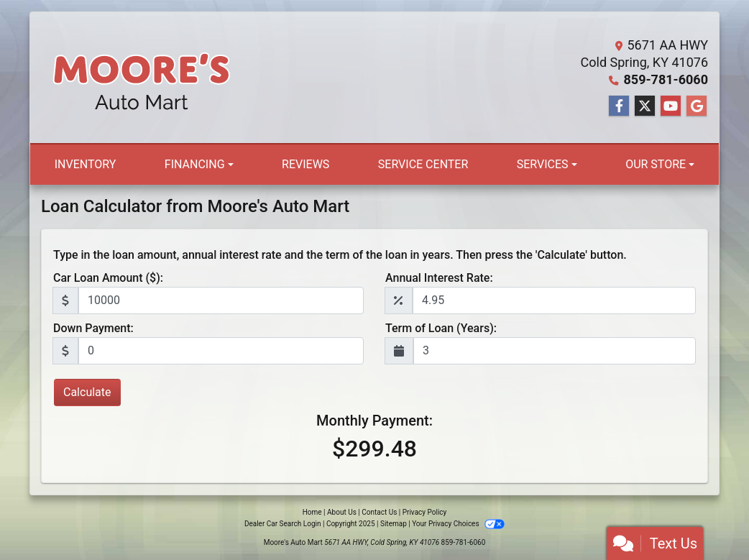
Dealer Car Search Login (283, 524)
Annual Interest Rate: (439, 278)
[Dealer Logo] (142, 78)
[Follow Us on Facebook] (619, 106)
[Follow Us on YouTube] (671, 106)
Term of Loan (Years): (441, 328)
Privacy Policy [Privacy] (425, 512)
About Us (342, 512)
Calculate (87, 392)
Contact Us (379, 512)
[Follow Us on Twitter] (645, 106)
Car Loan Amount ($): (108, 278)
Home (312, 512)
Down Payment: (93, 328)
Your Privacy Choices (458, 524)
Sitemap (394, 524)
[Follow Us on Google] (697, 106)
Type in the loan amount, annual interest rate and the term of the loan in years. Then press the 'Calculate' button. (340, 255)
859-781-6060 (666, 79)
